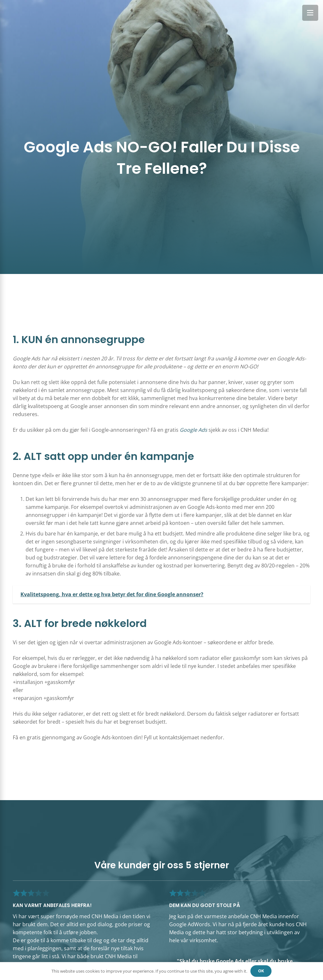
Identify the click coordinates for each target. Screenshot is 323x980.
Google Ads (193, 430)
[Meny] (310, 13)
